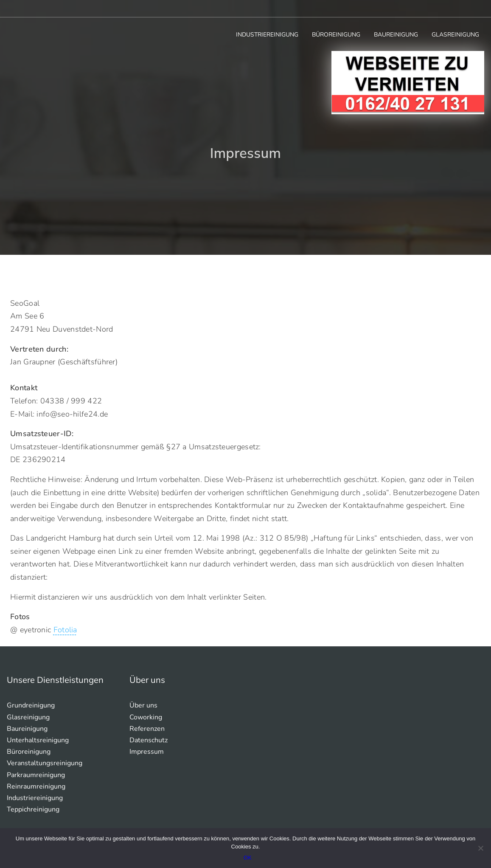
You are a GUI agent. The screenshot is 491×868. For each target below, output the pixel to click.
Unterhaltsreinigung (38, 740)
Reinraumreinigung (36, 786)
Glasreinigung (455, 35)
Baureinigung (396, 35)
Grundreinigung (31, 705)
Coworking (146, 717)
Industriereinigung (267, 35)
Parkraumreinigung (36, 775)
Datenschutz (149, 740)
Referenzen (147, 729)
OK (248, 858)
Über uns (143, 705)
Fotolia (65, 630)
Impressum (147, 752)
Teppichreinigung (33, 809)
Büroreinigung (336, 35)
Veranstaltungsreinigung (45, 763)
